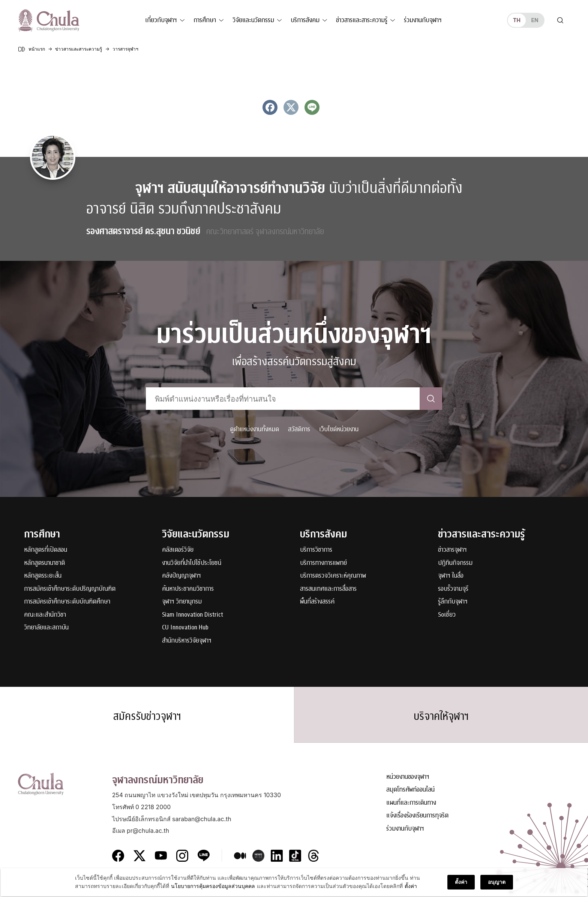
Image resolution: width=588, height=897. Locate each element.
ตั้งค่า (411, 889)
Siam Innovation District (193, 615)
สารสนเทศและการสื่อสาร (328, 589)
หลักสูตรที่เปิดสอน (46, 550)
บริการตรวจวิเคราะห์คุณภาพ (333, 576)
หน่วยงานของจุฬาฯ (408, 781)
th (517, 20)
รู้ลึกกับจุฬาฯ (453, 602)
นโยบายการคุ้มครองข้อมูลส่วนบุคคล (213, 889)
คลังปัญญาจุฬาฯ (181, 576)
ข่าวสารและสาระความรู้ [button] (362, 20)
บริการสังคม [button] (305, 20)
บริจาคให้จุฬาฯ (441, 718)
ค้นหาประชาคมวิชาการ (188, 589)
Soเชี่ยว (447, 615)
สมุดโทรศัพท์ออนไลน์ (410, 794)
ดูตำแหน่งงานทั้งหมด (254, 429)
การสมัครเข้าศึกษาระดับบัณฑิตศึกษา (67, 602)
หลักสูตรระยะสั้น (43, 576)
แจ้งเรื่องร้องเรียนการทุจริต (417, 820)
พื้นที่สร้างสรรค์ (317, 602)
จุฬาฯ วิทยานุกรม (182, 602)
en (535, 20)
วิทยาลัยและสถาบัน (46, 628)
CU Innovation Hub (185, 628)
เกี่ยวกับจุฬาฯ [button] (161, 20)
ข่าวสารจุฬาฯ (452, 550)
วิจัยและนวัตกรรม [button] (253, 20)
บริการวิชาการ (316, 550)
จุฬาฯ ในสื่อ (451, 576)
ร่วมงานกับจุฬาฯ (423, 20)
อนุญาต (497, 884)
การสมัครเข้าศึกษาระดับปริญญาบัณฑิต (70, 589)
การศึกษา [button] (205, 20)
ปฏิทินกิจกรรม (455, 563)
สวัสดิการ (299, 429)
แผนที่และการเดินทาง (411, 807)
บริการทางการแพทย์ (323, 563)
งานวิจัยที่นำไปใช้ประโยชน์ (192, 563)
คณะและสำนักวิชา (45, 615)
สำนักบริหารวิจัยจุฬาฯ (187, 641)
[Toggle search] (560, 20)
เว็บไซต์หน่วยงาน (339, 429)
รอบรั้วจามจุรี (453, 589)
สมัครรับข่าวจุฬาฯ (147, 718)
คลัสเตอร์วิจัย (178, 550)
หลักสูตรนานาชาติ (44, 563)
